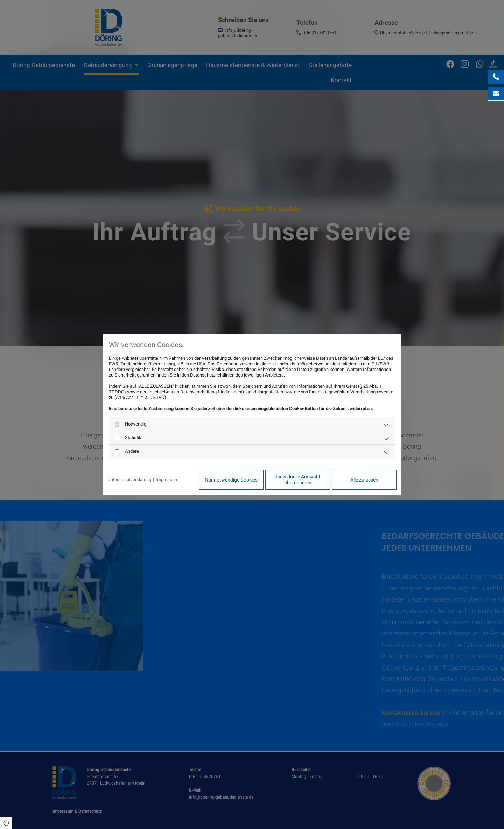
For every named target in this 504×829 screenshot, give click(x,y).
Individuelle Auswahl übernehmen (298, 480)
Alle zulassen (364, 480)
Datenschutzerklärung (129, 480)
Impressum (167, 480)
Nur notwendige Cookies (231, 480)
